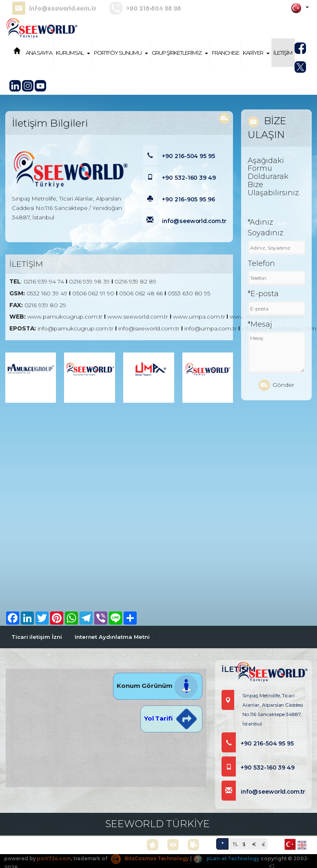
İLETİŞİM (283, 53)
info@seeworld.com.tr (62, 8)
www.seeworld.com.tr (138, 317)
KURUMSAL (73, 53)
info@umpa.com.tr (211, 328)
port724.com (54, 858)
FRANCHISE (225, 53)
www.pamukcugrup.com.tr (65, 317)
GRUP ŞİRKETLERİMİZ (180, 53)
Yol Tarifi (171, 718)
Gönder (276, 385)
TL (235, 844)
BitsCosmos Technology (150, 858)
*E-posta (263, 294)
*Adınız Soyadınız (265, 228)
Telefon (261, 263)
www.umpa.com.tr (199, 317)
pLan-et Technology (226, 858)
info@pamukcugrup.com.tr (75, 328)
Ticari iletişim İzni (37, 637)
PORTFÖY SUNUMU (121, 53)
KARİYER (256, 53)
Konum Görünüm (158, 686)
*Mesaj (260, 324)
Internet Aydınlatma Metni (112, 637)
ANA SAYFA (39, 53)
